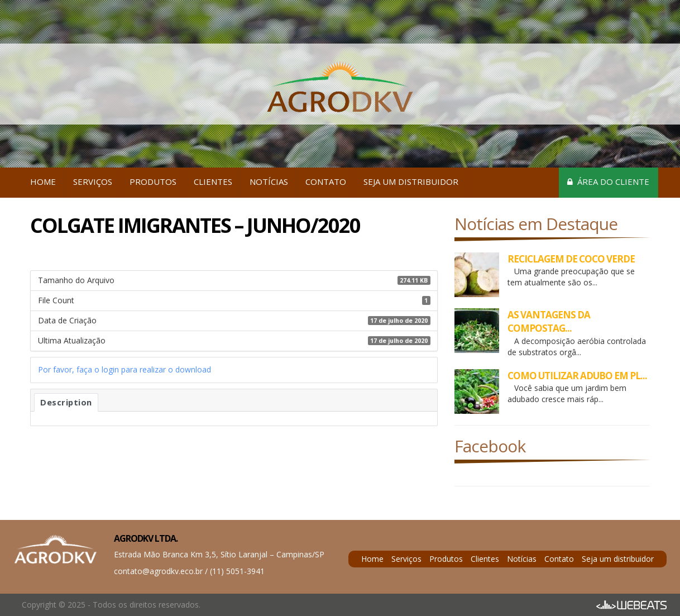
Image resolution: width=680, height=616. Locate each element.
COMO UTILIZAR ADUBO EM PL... (577, 376)
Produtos (153, 182)
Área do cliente (608, 182)
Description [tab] (66, 402)
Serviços (93, 182)
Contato (326, 182)
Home (43, 182)
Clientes (213, 182)
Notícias (269, 182)
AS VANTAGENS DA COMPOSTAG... (549, 321)
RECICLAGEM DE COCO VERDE (571, 259)
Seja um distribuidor (411, 182)
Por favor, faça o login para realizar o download (124, 369)
